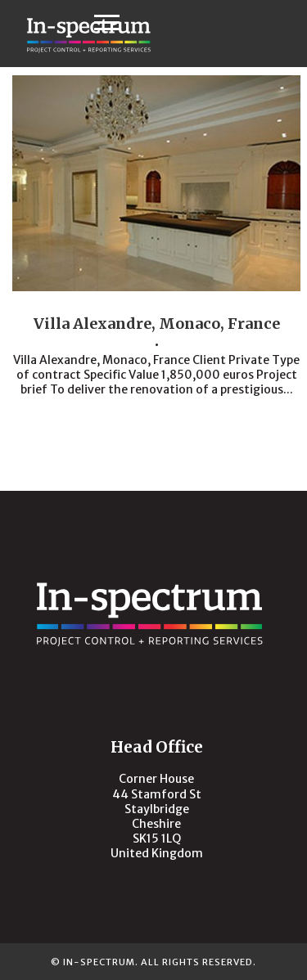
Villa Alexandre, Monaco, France (157, 324)
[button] (107, 22)
